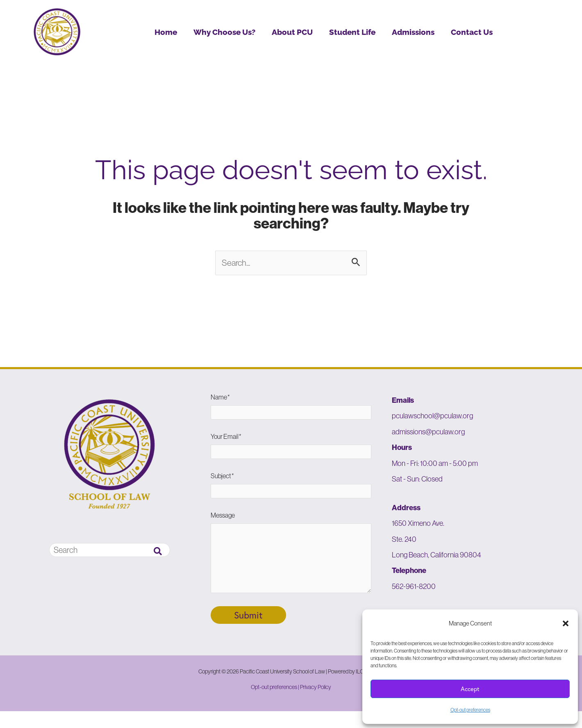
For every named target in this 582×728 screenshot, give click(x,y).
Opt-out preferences (470, 710)
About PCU (292, 32)
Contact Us (472, 32)
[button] (566, 623)
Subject (291, 492)
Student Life (352, 32)
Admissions (413, 32)
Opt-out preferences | (275, 704)
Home (166, 32)
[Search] (158, 552)
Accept (470, 689)
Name (291, 410)
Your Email (291, 451)
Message (291, 567)
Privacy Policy (316, 704)
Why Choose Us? (224, 32)
